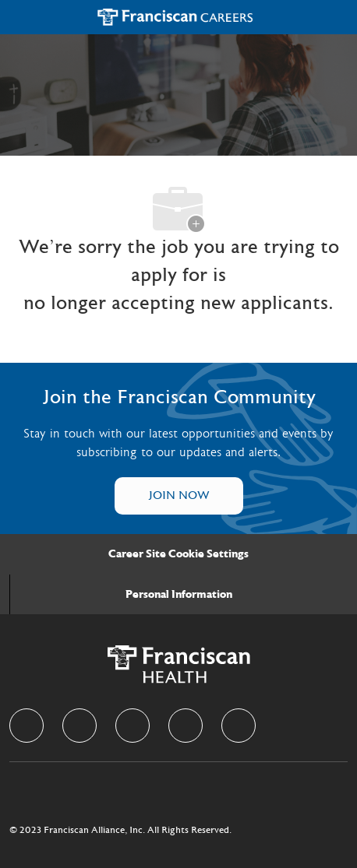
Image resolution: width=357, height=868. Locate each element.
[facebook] (27, 726)
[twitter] (133, 726)
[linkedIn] (80, 726)
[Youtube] (239, 726)
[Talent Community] (179, 496)
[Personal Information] (179, 595)
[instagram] (186, 726)
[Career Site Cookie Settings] (178, 554)
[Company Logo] (175, 17)
